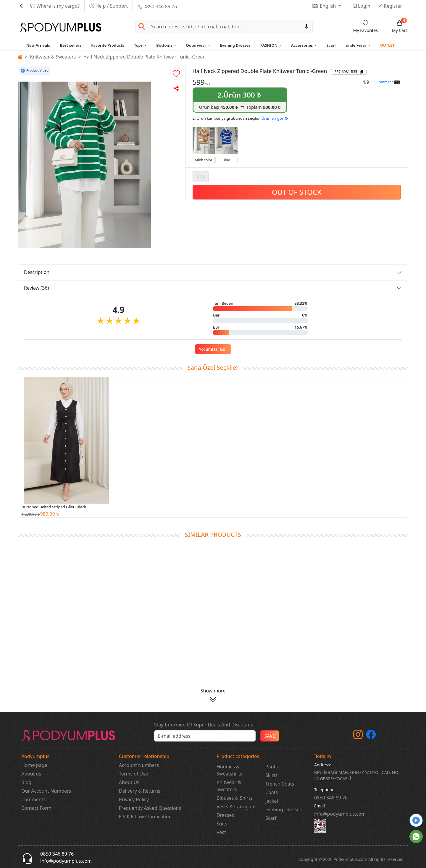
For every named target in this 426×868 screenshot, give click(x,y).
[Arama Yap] (142, 27)
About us (31, 774)
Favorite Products (108, 45)
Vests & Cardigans (237, 807)
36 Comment (386, 82)
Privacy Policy (134, 799)
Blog (26, 782)
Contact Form (36, 808)
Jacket (272, 801)
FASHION (269, 45)
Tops (139, 45)
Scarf (331, 45)
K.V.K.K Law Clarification (145, 817)
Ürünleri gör (275, 118)
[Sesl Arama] (306, 27)
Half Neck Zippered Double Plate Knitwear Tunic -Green (145, 57)
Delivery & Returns (140, 791)
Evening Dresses (235, 45)
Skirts (272, 775)
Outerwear (197, 45)
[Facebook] (371, 736)
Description (37, 272)
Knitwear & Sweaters (53, 57)
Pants (272, 767)
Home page (34, 765)
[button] (176, 74)
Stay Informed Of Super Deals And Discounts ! (205, 725)
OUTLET (387, 45)
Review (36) (36, 288)
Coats (272, 792)
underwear (357, 45)
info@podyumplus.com (340, 814)
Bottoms (165, 45)
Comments (33, 799)
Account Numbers (139, 765)
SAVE (270, 736)
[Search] (224, 27)
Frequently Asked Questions (150, 808)
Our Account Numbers (46, 791)
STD (201, 177)
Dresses (225, 815)
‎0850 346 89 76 (331, 798)
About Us (129, 782)
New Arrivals (38, 45)
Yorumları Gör (213, 349)
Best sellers (71, 45)
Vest (221, 832)
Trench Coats (280, 784)
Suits (222, 824)
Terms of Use (133, 774)
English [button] (329, 6)
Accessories (302, 45)
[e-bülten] (205, 736)
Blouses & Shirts (234, 798)
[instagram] (358, 736)
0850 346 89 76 (157, 7)
